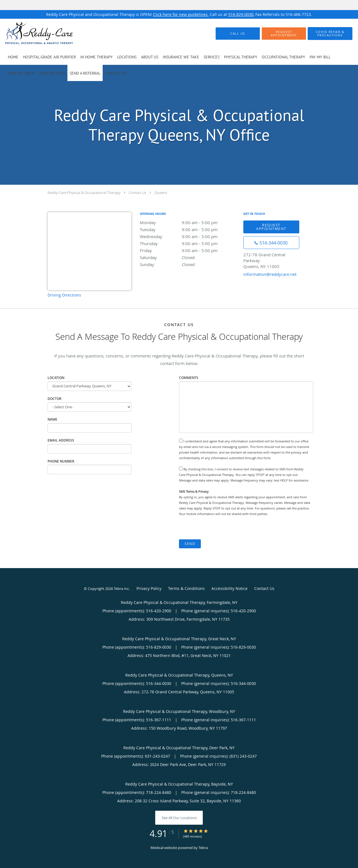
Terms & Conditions (186, 588)
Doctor (55, 399)
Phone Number (61, 461)
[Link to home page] (30, 34)
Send (190, 544)
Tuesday (189, 229)
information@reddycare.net (270, 274)
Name (52, 419)
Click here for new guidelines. (181, 14)
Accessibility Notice (229, 588)
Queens (161, 193)
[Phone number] (271, 243)
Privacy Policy (149, 588)
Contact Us (137, 193)
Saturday (189, 257)
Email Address (61, 440)
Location (56, 378)
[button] (284, 34)
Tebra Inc (121, 589)
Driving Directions (64, 295)
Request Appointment (271, 227)
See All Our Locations (179, 818)
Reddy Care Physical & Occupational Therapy (84, 193)
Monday (189, 222)
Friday (189, 250)
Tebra (203, 848)
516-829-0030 (241, 14)
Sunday (189, 264)
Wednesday (189, 236)
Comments (189, 378)
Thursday (189, 243)
